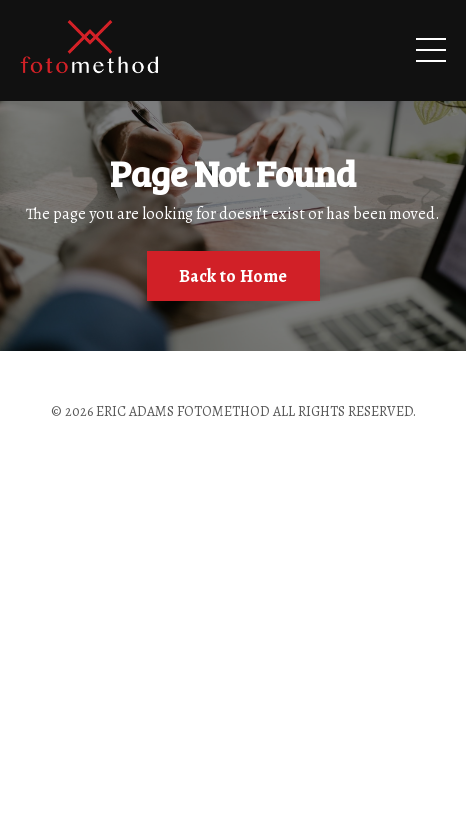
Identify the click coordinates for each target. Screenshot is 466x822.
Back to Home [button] (233, 276)
